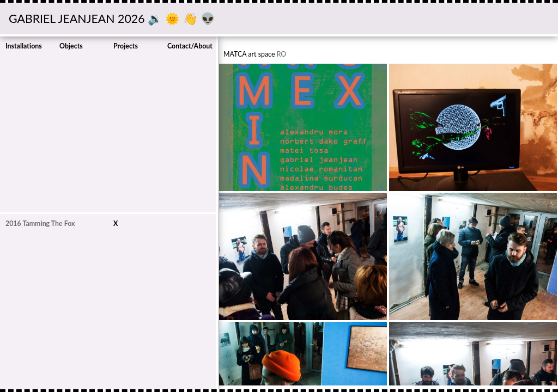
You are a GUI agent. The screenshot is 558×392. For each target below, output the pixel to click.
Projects (126, 46)
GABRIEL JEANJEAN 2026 (78, 19)
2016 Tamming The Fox (40, 223)
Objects (71, 46)
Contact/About (190, 46)
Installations (24, 46)
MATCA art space (249, 54)
